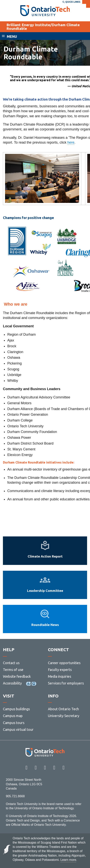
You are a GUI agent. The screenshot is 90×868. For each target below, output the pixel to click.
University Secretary (64, 716)
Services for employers (66, 683)
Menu (12, 36)
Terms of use (13, 670)
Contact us (11, 663)
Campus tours (14, 723)
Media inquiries (60, 676)
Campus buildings (16, 709)
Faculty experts (60, 670)
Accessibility (12, 683)
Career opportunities (64, 663)
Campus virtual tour (18, 729)
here (71, 142)
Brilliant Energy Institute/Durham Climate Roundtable (43, 27)
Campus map (13, 716)
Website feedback (17, 676)
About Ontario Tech (63, 709)
